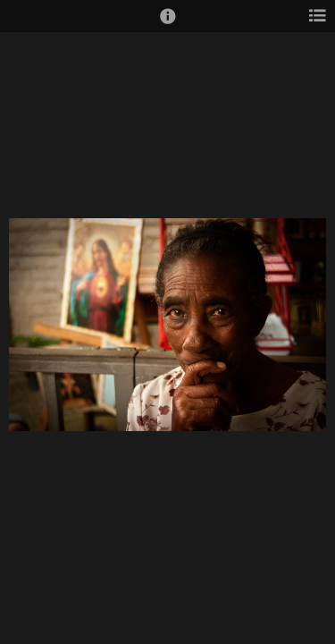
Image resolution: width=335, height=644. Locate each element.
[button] (168, 24)
